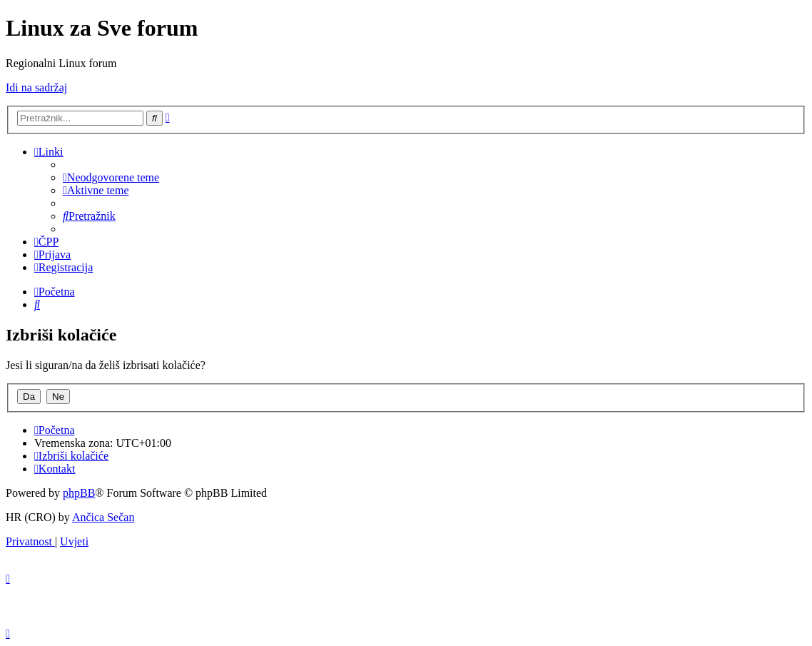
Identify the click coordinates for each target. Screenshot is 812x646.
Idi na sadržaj (36, 87)
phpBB (79, 493)
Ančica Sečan (103, 517)
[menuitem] (111, 177)
